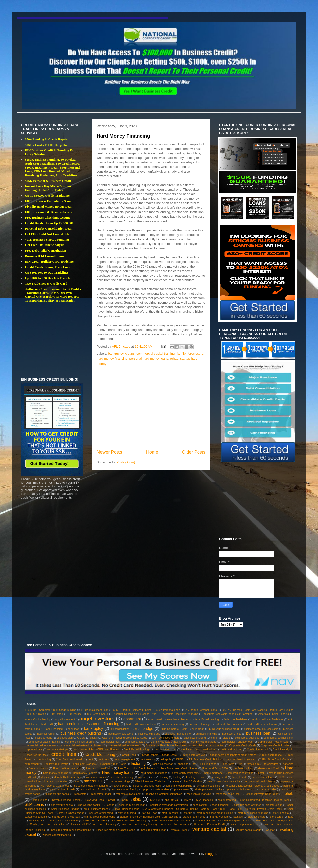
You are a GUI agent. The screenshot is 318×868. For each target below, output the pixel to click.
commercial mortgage (204, 742)
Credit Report (150, 755)
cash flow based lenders (165, 738)
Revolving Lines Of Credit (100, 800)
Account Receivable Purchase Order (135, 714)
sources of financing (101, 813)
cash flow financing (195, 738)
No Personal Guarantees (55, 786)
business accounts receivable (261, 729)
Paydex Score (120, 786)
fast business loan (163, 764)
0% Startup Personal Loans (201, 710)
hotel (261, 773)
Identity (45, 777)
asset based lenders (178, 719)
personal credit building (179, 786)
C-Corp (81, 738)
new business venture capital (224, 782)
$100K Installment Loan (95, 710)
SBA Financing (204, 800)
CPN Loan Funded (108, 749)
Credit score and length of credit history (233, 755)
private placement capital (208, 790)
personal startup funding (124, 790)
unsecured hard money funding (139, 824)
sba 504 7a (171, 800)
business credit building (81, 733)
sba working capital (89, 805)
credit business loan (165, 749)
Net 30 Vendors (193, 782)
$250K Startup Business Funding (132, 710)
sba (137, 799)
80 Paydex (75, 714)
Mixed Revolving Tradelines (151, 782)
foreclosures (271, 764)
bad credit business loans (141, 724)
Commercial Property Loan (274, 742)
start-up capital (171, 813)
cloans (130, 354)
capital (94, 738)
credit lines (64, 754)
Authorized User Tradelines (268, 719)
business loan (258, 733)
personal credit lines (208, 786)
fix (178, 354)
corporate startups (58, 749)
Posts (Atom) (126, 462)
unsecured (72, 821)
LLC (281, 777)
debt (90, 759)
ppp (145, 790)
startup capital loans (36, 817)
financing (183, 764)
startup (188, 813)
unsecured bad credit (95, 821)
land (153, 777)
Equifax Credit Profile (56, 764)
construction (217, 746)
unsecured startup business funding (71, 830)
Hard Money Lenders (85, 773)
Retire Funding (39, 800)
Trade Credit (55, 821)
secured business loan (132, 805)
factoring (138, 763)
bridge (148, 729)
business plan (65, 738)
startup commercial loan (66, 817)
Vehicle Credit (179, 830)
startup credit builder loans (100, 817)
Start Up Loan (149, 813)
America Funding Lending (274, 714)
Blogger (211, 854)
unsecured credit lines (54, 824)
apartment (132, 719)
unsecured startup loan (153, 830)
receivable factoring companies (164, 794)
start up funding (127, 813)
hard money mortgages (154, 773)
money (176, 782)
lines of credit (239, 777)
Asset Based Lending (206, 719)
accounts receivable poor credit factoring (228, 714)
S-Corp (124, 800)
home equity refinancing (186, 773)
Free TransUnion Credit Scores (179, 768)
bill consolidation (120, 729)
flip (184, 354)
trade (290, 817)
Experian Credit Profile (113, 764)
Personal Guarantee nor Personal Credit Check (252, 786)
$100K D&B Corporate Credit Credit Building (50, 710)
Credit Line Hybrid (258, 749)
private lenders (161, 790)
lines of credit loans (263, 777)
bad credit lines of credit (229, 724)
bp (136, 729)
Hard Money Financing (123, 136)
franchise (288, 764)
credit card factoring (231, 749)
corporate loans (34, 749)
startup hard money (194, 817)
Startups (238, 817)
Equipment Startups (84, 764)
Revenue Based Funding (66, 800)
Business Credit (46, 734)
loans (76, 782)
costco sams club (83, 749)
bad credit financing (172, 724)
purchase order (267, 790)
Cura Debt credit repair (69, 759)
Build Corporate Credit (174, 729)
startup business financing (253, 813)
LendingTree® (219, 777)
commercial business (247, 738)
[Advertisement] (151, 408)
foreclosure (195, 354)
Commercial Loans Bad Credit (168, 742)
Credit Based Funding (136, 749)
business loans (44, 738)
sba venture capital (62, 805)
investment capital (96, 777)
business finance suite (178, 734)
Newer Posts (109, 452)
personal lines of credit (93, 790)
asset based (155, 719)
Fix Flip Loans (208, 764)
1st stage (58, 714)
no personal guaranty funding (91, 786)
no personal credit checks (260, 782)
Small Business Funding (65, 809)
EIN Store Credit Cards (276, 759)
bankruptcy (116, 354)
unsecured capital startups (235, 821)
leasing (164, 777)
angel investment (65, 719)
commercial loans (135, 742)
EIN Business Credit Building (205, 759)
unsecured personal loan (244, 824)
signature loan (274, 805)
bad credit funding (199, 724)
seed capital (200, 805)
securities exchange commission (169, 805)
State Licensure (256, 817)
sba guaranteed (227, 800)
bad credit (47, 724)
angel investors (97, 718)
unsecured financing (105, 824)
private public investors (240, 790)
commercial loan (110, 742)
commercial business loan (279, 738)
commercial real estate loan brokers (82, 746)
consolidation (198, 746)
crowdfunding (43, 759)
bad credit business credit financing (88, 724)
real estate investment (128, 794)
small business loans (96, 809)
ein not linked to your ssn (242, 759)
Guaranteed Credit (269, 768)
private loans (181, 790)
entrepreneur (32, 764)
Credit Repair (130, 755)
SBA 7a (187, 800)
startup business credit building (215, 813)
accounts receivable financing (180, 714)
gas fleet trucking (243, 768)
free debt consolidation (99, 768)
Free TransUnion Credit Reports (137, 768)
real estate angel (101, 794)
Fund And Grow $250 (215, 768)
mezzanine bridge (120, 782)
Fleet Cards (228, 764)
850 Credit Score (98, 714)
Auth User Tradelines (235, 719)
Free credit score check (67, 768)
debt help (103, 759)
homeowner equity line (240, 773)
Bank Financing (54, 729)
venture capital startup (248, 830)
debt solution (147, 759)
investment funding (122, 777)
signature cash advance (247, 805)
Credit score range (271, 755)
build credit (198, 729)
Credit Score (169, 755)
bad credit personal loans (262, 724)
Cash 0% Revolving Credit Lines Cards (124, 738)
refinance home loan (228, 794)
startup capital (281, 813)
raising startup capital (57, 794)
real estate (80, 794)
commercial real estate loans (124, 746)
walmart (271, 830)
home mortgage (214, 773)
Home (152, 452)
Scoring (110, 805)
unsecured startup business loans (115, 830)
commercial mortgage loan (237, 742)
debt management (124, 759)
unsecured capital (205, 821)
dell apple (166, 759)
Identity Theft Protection (67, 777)
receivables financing (199, 794)
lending (177, 777)
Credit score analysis (193, 755)
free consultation (38, 768)
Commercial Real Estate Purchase (166, 746)
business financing (206, 734)
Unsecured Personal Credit (210, 824)
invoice (142, 777)
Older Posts (194, 452)
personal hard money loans (149, 359)
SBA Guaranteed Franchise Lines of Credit (265, 800)
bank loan (73, 729)
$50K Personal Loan (168, 710)
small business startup (72, 813)
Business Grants (232, 734)
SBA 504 (155, 800)
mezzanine (93, 781)
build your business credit (224, 729)
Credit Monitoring (100, 754)
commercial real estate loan (41, 746)
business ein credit (149, 734)
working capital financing (57, 835)
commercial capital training (156, 354)
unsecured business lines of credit (170, 821)
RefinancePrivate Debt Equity (261, 794)
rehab (174, 359)
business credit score (121, 734)
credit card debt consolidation (198, 749)
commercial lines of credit (80, 742)
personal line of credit (63, 790)
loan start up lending (56, 782)
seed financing (220, 805)
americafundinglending (38, 719)
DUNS (180, 759)
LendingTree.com (196, 777)
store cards (277, 817)
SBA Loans (34, 804)
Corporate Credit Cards (242, 746)
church (214, 738)
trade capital (36, 821)
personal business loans (147, 786)
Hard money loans (118, 773)
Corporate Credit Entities (275, 746)
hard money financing (112, 359)
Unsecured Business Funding (129, 821)
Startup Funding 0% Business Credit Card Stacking (149, 817)
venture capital (209, 829)
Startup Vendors (219, 817)
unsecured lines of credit (175, 824)
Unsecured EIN (80, 824)
